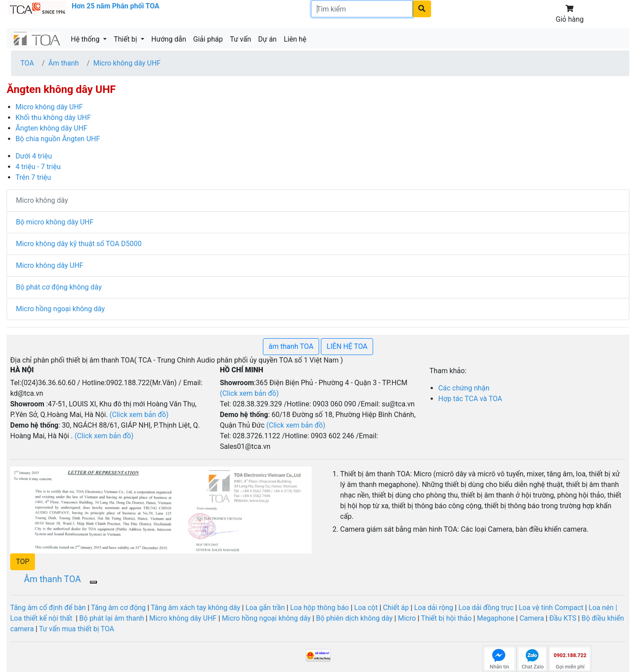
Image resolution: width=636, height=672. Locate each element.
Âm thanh (64, 63)
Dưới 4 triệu (34, 156)
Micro (406, 618)
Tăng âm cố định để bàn (48, 608)
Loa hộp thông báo (319, 608)
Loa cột (366, 608)
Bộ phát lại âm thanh (112, 618)
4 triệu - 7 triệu (38, 167)
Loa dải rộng (435, 608)
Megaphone (495, 618)
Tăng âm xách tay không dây (196, 608)
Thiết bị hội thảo (447, 618)
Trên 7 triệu (33, 177)
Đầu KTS (563, 618)
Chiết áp (396, 608)
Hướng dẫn (169, 39)
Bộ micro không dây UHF (55, 222)
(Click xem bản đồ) (296, 425)
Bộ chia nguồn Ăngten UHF (58, 139)
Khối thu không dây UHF (53, 118)
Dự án (267, 39)
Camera (533, 618)
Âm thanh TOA (52, 579)
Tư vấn (240, 39)
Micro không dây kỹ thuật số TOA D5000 (79, 244)
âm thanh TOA (291, 346)
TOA (27, 63)
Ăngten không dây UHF (51, 128)
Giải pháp (208, 39)
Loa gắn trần (266, 608)
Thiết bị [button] (126, 39)
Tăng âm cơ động (118, 608)
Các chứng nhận (464, 388)
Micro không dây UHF (127, 63)
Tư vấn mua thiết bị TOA (77, 629)
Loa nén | (603, 608)
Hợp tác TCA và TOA (470, 399)
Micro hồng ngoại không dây (60, 309)
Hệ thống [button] (86, 39)
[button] (23, 562)
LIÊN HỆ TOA (347, 346)
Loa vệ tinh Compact (552, 608)
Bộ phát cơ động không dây (59, 287)
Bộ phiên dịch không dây (354, 618)
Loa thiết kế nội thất (42, 618)
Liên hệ (295, 39)
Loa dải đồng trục (486, 608)
